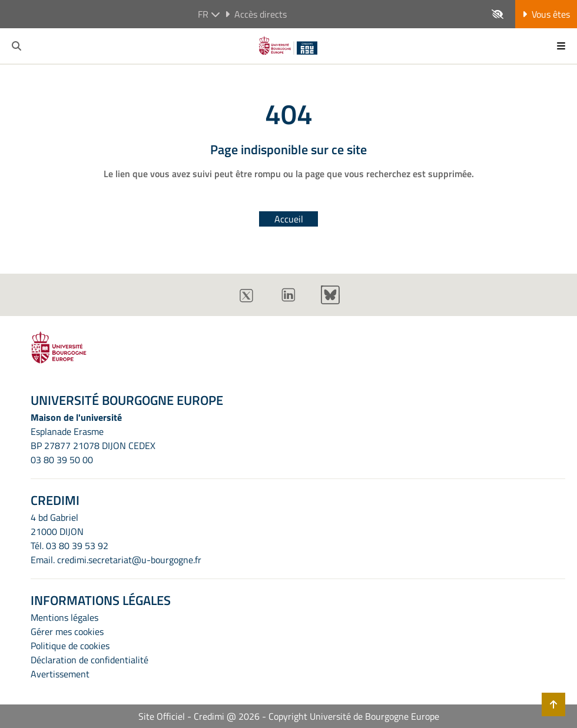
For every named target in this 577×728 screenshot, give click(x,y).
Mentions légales (64, 617)
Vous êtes (546, 14)
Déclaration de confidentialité (89, 660)
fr (209, 14)
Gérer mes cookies (67, 631)
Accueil (289, 219)
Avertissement (60, 674)
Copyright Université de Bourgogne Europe (354, 716)
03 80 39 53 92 (77, 546)
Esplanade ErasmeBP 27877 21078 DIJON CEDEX (93, 438)
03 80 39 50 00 (62, 460)
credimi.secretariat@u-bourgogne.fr (129, 560)
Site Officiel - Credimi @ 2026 (199, 716)
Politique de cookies (70, 646)
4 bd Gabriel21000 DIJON (57, 524)
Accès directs (256, 14)
